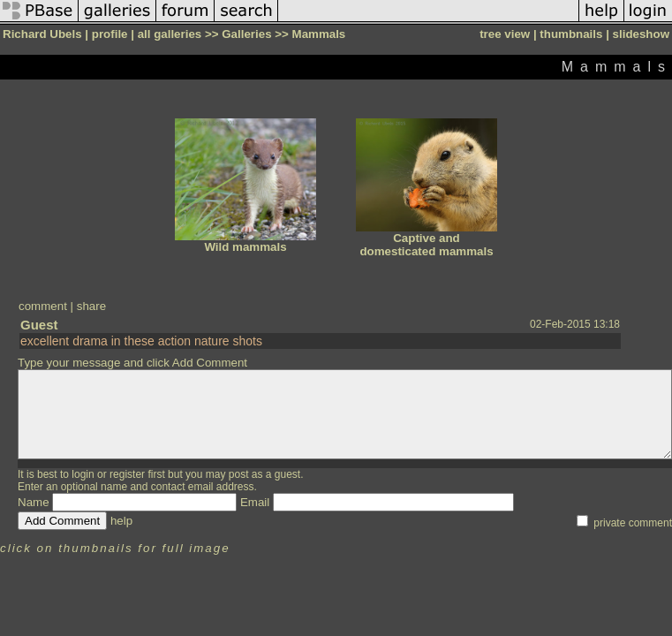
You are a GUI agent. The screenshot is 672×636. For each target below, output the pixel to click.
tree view (505, 34)
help (121, 521)
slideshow (641, 34)
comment (43, 306)
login (83, 474)
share (91, 306)
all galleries (170, 34)
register (127, 474)
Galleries (246, 34)
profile (110, 34)
